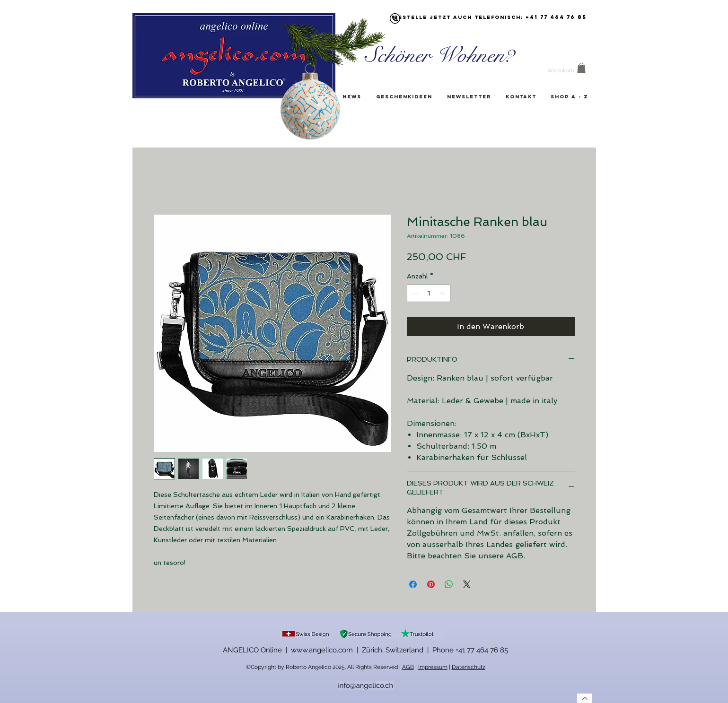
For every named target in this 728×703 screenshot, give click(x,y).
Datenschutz (469, 667)
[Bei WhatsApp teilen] (449, 584)
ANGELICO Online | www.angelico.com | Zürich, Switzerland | (328, 650)
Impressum (433, 667)
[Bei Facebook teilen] (413, 584)
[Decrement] (414, 293)
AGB (515, 556)
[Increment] (443, 293)
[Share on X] (467, 584)
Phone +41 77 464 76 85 (470, 650)
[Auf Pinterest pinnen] (431, 584)
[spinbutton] (429, 293)
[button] (581, 68)
